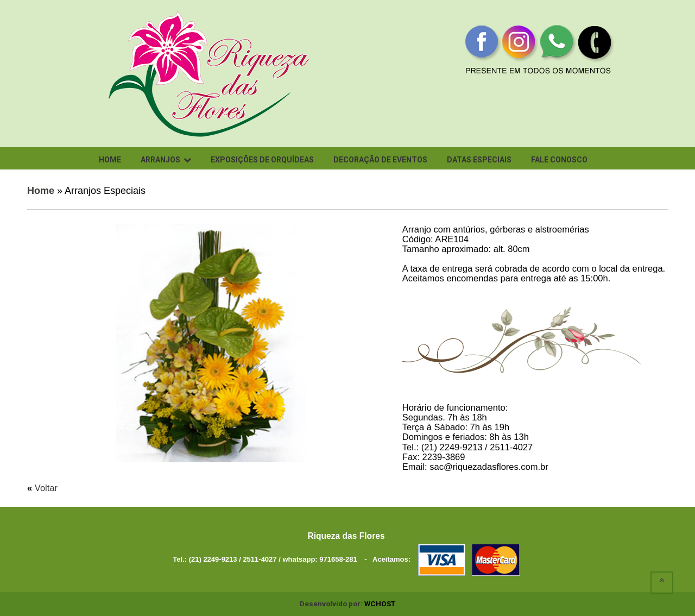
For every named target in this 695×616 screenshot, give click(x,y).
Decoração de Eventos (380, 160)
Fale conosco (559, 160)
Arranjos (166, 160)
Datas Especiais (479, 160)
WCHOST (380, 604)
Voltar (46, 488)
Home (110, 160)
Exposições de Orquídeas (262, 160)
